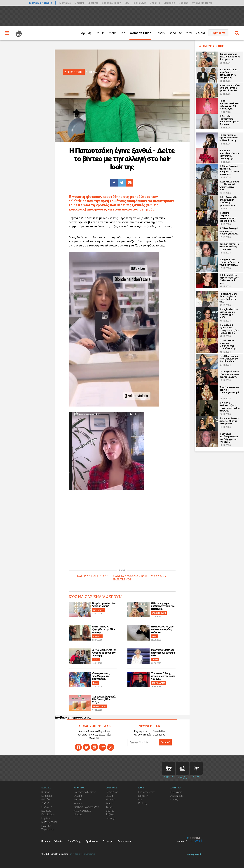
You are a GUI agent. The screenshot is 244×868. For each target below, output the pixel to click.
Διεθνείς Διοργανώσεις (87, 807)
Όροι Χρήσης (75, 841)
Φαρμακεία (176, 792)
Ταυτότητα (108, 841)
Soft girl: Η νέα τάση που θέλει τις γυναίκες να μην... (229, 262)
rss (111, 747)
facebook (78, 747)
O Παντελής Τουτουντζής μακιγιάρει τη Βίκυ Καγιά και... (229, 120)
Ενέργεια (46, 811)
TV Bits (100, 33)
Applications (92, 841)
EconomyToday (146, 792)
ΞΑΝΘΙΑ (119, 576)
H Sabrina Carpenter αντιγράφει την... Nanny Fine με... (228, 217)
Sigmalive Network (41, 3)
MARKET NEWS (100, 706)
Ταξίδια (110, 815)
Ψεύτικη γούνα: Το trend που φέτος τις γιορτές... (229, 247)
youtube (94, 747)
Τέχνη (109, 807)
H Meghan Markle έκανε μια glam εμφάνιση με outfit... (229, 313)
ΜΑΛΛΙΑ (132, 576)
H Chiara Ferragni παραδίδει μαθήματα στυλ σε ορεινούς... (229, 170)
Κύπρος (46, 792)
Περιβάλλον (48, 815)
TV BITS (96, 660)
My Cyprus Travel (202, 3)
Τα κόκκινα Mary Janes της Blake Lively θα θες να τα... (228, 298)
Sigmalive (65, 3)
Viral (189, 33)
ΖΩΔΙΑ (96, 683)
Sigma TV (143, 796)
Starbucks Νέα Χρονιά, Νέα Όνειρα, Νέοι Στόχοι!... (104, 699)
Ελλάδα (46, 800)
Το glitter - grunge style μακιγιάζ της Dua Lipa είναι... (229, 359)
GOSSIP (155, 660)
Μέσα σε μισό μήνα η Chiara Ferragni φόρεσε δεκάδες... (230, 88)
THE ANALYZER (158, 683)
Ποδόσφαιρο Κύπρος (85, 792)
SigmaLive (218, 33)
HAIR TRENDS (122, 579)
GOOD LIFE (97, 636)
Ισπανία (78, 803)
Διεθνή (45, 803)
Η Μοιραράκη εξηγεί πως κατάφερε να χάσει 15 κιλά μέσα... (229, 329)
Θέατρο (110, 811)
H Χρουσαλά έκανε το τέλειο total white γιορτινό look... (229, 186)
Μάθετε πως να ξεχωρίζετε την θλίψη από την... (104, 629)
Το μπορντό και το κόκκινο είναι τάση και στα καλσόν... (229, 374)
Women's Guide (140, 33)
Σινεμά (110, 803)
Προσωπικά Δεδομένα (52, 841)
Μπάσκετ (79, 815)
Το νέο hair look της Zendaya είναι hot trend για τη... (229, 138)
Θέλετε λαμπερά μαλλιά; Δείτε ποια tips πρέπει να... (163, 606)
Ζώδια (201, 33)
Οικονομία (47, 807)
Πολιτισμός (112, 792)
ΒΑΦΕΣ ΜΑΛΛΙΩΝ (153, 576)
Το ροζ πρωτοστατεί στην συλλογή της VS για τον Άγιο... (229, 105)
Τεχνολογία (47, 829)
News (182, 768)
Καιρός (174, 800)
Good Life (175, 33)
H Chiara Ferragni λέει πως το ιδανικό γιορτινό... (229, 231)
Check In (155, 3)
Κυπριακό (47, 796)
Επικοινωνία (124, 841)
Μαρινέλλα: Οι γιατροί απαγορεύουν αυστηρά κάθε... (163, 653)
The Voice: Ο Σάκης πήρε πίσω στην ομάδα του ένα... (163, 676)
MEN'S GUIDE (99, 610)
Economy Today (111, 3)
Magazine (169, 3)
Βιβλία (109, 796)
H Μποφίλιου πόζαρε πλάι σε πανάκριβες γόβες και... (162, 629)
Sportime (93, 3)
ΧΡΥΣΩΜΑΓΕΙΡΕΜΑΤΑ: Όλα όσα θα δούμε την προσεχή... (104, 653)
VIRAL (155, 636)
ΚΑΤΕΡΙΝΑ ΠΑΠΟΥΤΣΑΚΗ (94, 576)
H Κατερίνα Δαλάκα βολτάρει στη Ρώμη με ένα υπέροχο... (229, 438)
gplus (103, 747)
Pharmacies (169, 768)
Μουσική (110, 800)
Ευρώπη (46, 818)
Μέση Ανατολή (49, 822)
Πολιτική (46, 826)
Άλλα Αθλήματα (82, 811)
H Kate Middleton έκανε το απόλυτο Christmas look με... (229, 279)
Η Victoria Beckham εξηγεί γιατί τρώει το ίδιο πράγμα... (230, 407)
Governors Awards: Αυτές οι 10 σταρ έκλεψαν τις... (229, 421)
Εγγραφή (165, 742)
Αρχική (86, 33)
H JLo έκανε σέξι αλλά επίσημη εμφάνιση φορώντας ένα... (228, 201)
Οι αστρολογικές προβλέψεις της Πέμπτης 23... (101, 676)
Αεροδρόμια (177, 796)
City (127, 3)
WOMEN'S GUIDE (159, 613)
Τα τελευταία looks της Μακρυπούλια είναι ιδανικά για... (229, 344)
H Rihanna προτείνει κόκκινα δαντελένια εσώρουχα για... (229, 155)
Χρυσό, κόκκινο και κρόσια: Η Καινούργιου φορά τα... (229, 391)
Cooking (183, 3)
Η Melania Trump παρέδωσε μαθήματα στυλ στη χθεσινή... (228, 74)
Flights (196, 768)
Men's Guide (117, 33)
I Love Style (139, 3)
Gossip (160, 33)
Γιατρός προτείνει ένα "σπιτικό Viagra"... (104, 605)
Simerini (79, 3)
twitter (86, 747)
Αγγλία (77, 800)
